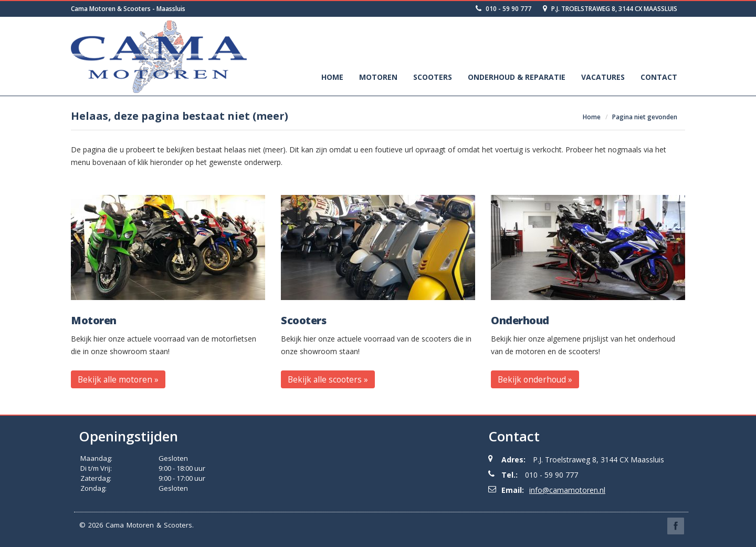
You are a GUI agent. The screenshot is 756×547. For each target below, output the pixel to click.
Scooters (433, 77)
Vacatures (603, 77)
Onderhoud (520, 321)
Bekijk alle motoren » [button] (118, 379)
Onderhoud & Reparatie (517, 77)
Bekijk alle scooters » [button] (328, 379)
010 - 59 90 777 (503, 9)
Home (332, 77)
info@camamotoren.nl (567, 490)
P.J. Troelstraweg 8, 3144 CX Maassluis (610, 9)
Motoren (378, 77)
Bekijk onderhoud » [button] (535, 379)
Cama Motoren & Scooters (149, 525)
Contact (659, 77)
